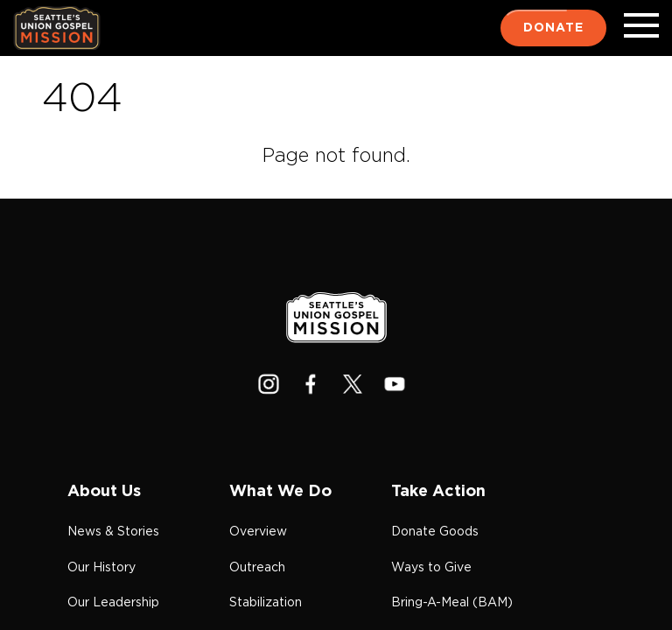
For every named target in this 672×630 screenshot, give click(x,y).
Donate (553, 28)
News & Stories (113, 532)
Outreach (257, 568)
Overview (258, 532)
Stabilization (266, 603)
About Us (104, 492)
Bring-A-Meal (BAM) (452, 603)
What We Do (280, 492)
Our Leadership (113, 603)
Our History (101, 568)
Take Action (438, 492)
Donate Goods (435, 532)
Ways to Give (431, 568)
